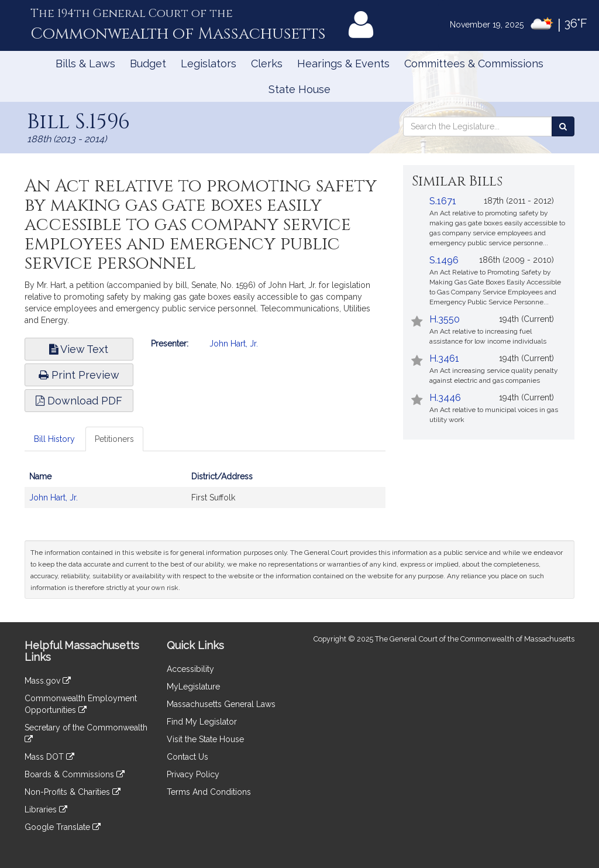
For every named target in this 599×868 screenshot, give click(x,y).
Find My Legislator (202, 722)
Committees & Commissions (474, 64)
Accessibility (190, 669)
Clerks (267, 64)
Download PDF (79, 401)
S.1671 (443, 201)
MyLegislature (193, 687)
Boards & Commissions (75, 774)
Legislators (209, 64)
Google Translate (63, 827)
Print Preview (79, 375)
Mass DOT (49, 757)
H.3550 (445, 319)
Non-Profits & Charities (73, 792)
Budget (148, 64)
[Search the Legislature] (563, 126)
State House (299, 89)
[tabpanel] (205, 493)
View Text (79, 349)
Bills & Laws (85, 64)
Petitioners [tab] (114, 439)
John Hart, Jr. (234, 344)
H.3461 (444, 358)
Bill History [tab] (54, 439)
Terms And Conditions (209, 792)
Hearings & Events (343, 64)
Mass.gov (48, 681)
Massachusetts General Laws (221, 704)
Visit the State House (205, 739)
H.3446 (445, 398)
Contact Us (187, 757)
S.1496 (444, 260)
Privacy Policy (193, 774)
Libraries (46, 809)
